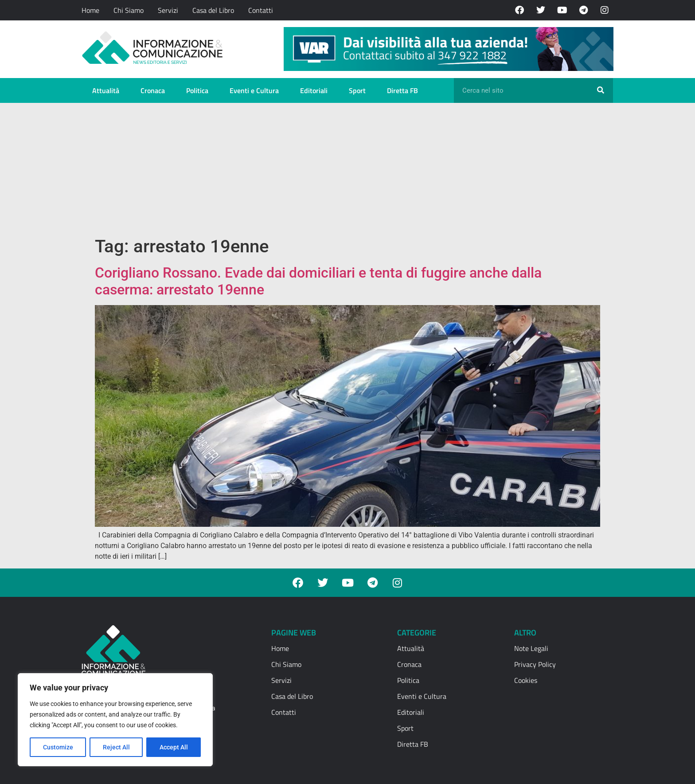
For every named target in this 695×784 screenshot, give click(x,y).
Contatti (261, 10)
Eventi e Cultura (254, 90)
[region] (115, 720)
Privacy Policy (535, 664)
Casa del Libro (213, 10)
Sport (357, 90)
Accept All (174, 747)
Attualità (106, 90)
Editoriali (314, 90)
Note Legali (531, 648)
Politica (197, 90)
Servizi (168, 10)
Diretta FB (402, 90)
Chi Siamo (129, 10)
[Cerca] (601, 90)
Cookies (526, 680)
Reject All (116, 747)
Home (90, 10)
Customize (58, 747)
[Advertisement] (347, 169)
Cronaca (153, 90)
